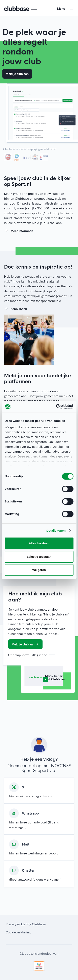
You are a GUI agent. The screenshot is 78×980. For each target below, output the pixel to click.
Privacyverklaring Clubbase (26, 924)
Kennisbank (16, 309)
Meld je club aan (17, 74)
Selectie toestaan (39, 557)
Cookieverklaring (18, 932)
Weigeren (39, 570)
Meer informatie (19, 231)
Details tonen (56, 531)
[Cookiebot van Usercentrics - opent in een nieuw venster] (56, 407)
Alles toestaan (39, 543)
